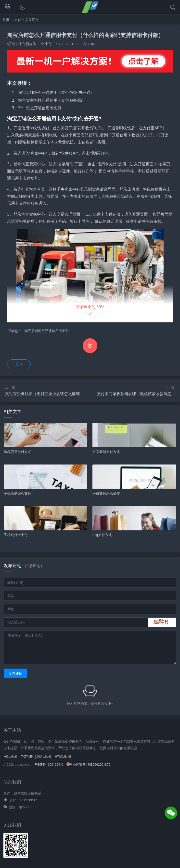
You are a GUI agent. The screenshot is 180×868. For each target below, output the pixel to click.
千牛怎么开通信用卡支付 (40, 108)
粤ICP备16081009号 (49, 764)
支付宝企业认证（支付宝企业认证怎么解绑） (44, 394)
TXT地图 (27, 756)
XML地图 (44, 756)
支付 (18, 20)
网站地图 (10, 756)
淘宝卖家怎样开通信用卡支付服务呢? (50, 100)
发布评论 (15, 673)
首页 (6, 20)
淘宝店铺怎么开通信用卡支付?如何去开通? (55, 92)
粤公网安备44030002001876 (88, 764)
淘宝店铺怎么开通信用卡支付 (47, 331)
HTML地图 (63, 756)
